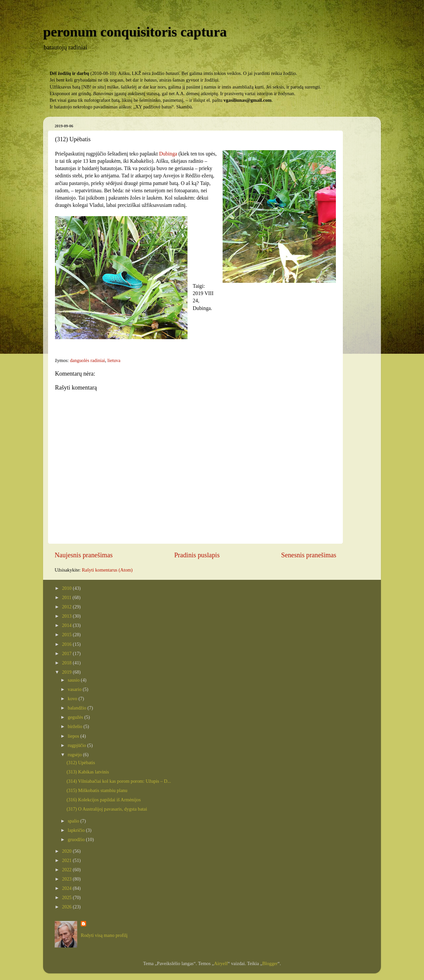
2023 (67, 879)
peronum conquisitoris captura (135, 32)
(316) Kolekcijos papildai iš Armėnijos (104, 800)
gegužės (76, 717)
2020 (67, 851)
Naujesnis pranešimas (84, 555)
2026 (67, 907)
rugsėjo (76, 755)
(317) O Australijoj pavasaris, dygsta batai (107, 809)
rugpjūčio (78, 745)
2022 (67, 870)
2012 (67, 607)
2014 (67, 625)
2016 (67, 644)
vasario (75, 689)
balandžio (78, 708)
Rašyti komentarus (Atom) (107, 570)
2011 (67, 597)
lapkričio (77, 830)
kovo (73, 699)
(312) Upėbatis (81, 763)
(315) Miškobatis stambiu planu (97, 790)
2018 (67, 663)
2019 (67, 672)
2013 (67, 616)
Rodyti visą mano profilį (104, 935)
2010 (67, 588)
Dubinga (169, 154)
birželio (76, 726)
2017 (67, 653)
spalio (74, 821)
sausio (75, 680)
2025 (67, 897)
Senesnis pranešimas (309, 555)
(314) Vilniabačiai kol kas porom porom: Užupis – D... (119, 781)
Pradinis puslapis (197, 555)
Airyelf (221, 963)
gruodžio (77, 839)
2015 (67, 635)
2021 (67, 860)
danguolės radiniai (87, 360)
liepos (74, 736)
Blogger (270, 963)
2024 (67, 888)
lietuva (114, 360)
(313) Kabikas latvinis (88, 772)
